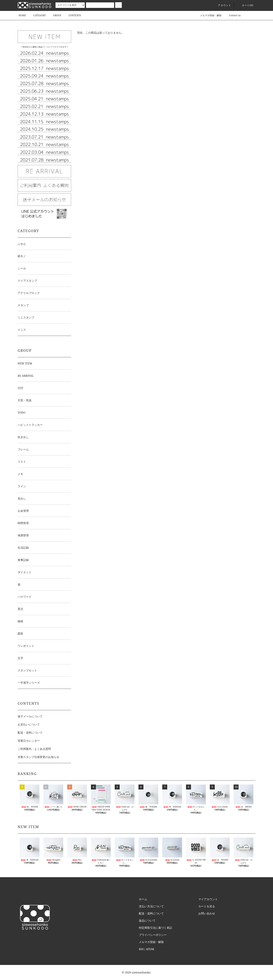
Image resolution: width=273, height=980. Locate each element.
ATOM (150, 949)
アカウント (222, 5)
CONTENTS (72, 15)
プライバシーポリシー (153, 935)
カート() (245, 5)
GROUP (55, 15)
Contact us (232, 15)
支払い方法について (151, 906)
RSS (141, 949)
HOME (22, 15)
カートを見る (207, 906)
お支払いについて (29, 724)
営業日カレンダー (29, 741)
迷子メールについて (30, 716)
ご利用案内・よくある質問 (34, 749)
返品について (147, 920)
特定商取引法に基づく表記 (156, 928)
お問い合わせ (207, 913)
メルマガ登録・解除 (208, 15)
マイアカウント (208, 899)
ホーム (143, 899)
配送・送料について (30, 733)
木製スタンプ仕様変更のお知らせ (38, 757)
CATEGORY (37, 15)
